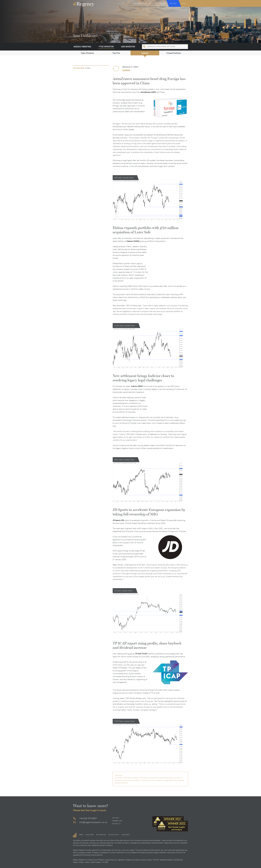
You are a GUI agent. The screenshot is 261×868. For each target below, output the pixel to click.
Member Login (117, 821)
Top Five (116, 53)
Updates (145, 53)
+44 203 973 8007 (88, 818)
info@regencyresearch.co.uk (93, 822)
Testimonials (153, 3)
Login (184, 3)
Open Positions (87, 53)
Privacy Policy (114, 835)
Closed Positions (174, 53)
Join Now (173, 3)
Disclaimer (90, 835)
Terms (81, 835)
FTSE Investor (106, 46)
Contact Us (116, 824)
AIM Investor (128, 46)
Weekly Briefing (82, 46)
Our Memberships (140, 3)
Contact (162, 3)
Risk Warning (101, 835)
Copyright (126, 835)
